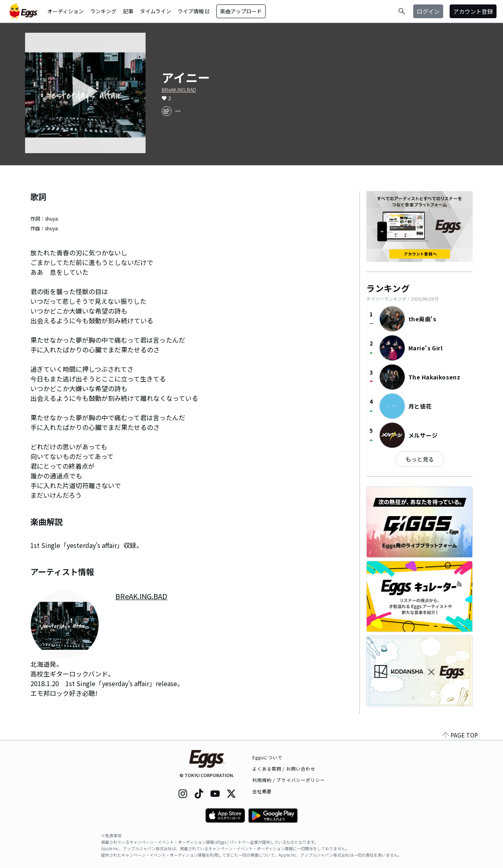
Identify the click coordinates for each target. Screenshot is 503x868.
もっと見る (420, 459)
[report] (178, 111)
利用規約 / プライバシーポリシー (289, 780)
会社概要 (262, 791)
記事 (128, 11)
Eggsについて (268, 757)
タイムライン (155, 11)
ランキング (103, 11)
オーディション (66, 11)
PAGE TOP (460, 735)
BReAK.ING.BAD (179, 90)
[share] (167, 111)
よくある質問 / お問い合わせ (284, 769)
